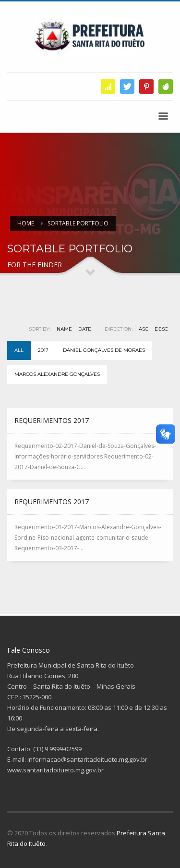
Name (64, 329)
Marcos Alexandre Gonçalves (57, 374)
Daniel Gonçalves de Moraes (104, 350)
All (19, 350)
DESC (161, 329)
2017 (43, 350)
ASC (144, 329)
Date (85, 329)
